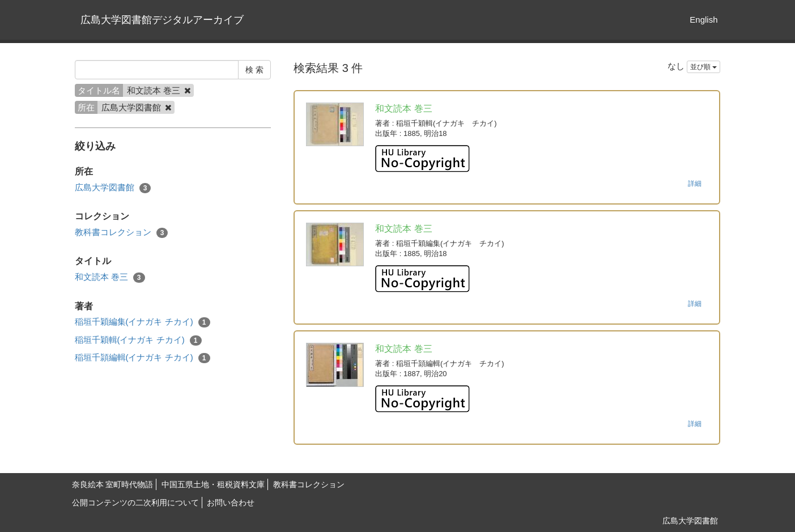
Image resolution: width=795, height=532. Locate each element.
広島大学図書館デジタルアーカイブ (162, 20)
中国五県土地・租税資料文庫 (213, 484)
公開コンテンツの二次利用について (135, 503)
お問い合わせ (231, 503)
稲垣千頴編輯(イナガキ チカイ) (143, 358)
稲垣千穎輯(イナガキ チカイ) (138, 340)
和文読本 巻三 (110, 277)
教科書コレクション (122, 233)
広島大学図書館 (113, 188)
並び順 (703, 67)
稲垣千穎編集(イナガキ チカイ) (143, 322)
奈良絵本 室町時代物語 (113, 484)
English (703, 20)
